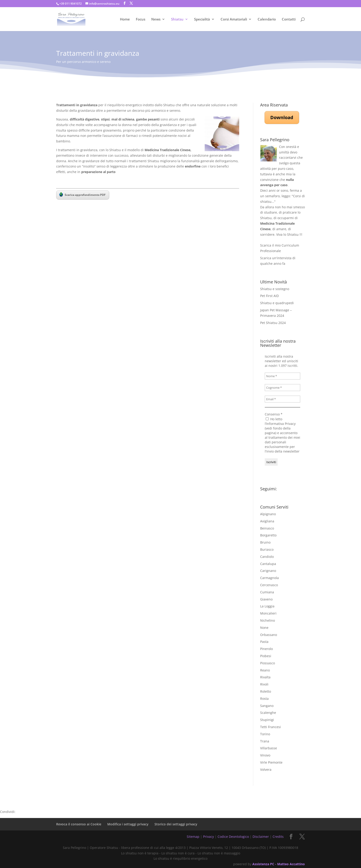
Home (125, 19)
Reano (265, 670)
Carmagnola (269, 578)
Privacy (208, 837)
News (156, 19)
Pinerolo (266, 649)
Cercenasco (269, 585)
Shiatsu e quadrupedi (277, 303)
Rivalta (265, 677)
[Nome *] (282, 376)
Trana (265, 741)
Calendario (267, 19)
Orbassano (269, 635)
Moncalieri (268, 613)
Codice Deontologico (233, 837)
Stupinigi (267, 720)
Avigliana (267, 521)
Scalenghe (268, 713)
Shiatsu (177, 19)
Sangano (267, 706)
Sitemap (193, 837)
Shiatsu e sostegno (275, 289)
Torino (265, 734)
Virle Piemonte (271, 762)
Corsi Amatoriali (234, 19)
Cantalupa (268, 564)
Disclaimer (261, 837)
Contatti (289, 19)
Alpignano (268, 514)
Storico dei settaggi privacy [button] (176, 824)
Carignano (268, 571)
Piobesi (266, 656)
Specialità (202, 19)
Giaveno (266, 599)
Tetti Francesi (271, 727)
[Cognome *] (282, 388)
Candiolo (267, 557)
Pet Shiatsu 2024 (273, 323)
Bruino (265, 542)
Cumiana (267, 592)
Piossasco (268, 663)
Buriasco (267, 549)
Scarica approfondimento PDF (82, 194)
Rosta (264, 699)
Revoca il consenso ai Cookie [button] (79, 824)
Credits (278, 837)
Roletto (266, 691)
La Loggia (267, 606)
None (264, 628)
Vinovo (265, 755)
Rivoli (264, 684)
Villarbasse (269, 748)
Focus (141, 19)
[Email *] (282, 399)
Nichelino (268, 620)
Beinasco (267, 528)
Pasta (264, 642)
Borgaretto (268, 535)
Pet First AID (269, 296)
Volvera (266, 769)
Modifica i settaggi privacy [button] (128, 824)
